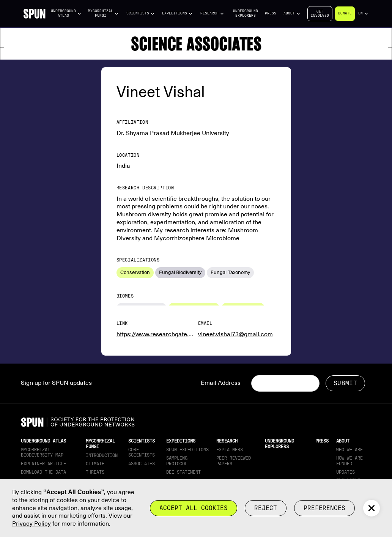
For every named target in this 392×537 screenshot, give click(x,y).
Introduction (102, 455)
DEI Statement (183, 472)
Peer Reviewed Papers (234, 461)
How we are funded (349, 461)
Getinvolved (320, 13)
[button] (66, 13)
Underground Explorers (246, 13)
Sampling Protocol (177, 461)
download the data (43, 472)
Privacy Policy (31, 524)
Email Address (221, 383)
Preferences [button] (324, 508)
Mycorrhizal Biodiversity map (42, 452)
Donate (345, 13)
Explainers (230, 450)
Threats (95, 472)
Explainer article (43, 464)
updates (346, 472)
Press (271, 13)
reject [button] (266, 508)
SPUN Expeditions (187, 450)
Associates (142, 464)
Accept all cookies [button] (194, 508)
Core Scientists (142, 452)
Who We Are (349, 450)
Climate (95, 464)
